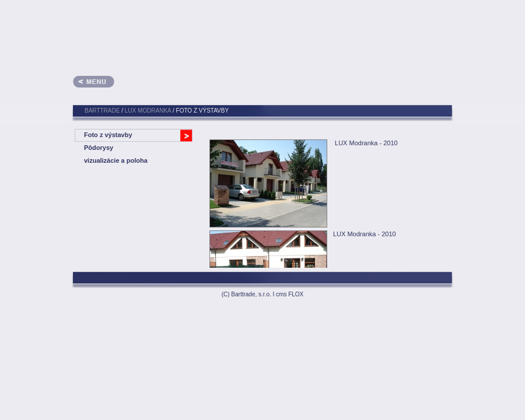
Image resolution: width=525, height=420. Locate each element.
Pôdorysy (99, 148)
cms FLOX (290, 294)
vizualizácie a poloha (116, 160)
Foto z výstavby (108, 135)
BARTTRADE (102, 111)
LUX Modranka (148, 111)
